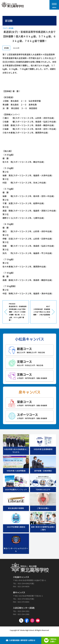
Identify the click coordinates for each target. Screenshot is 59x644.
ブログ (5, 28)
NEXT (41, 312)
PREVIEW (18, 312)
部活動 (11, 28)
